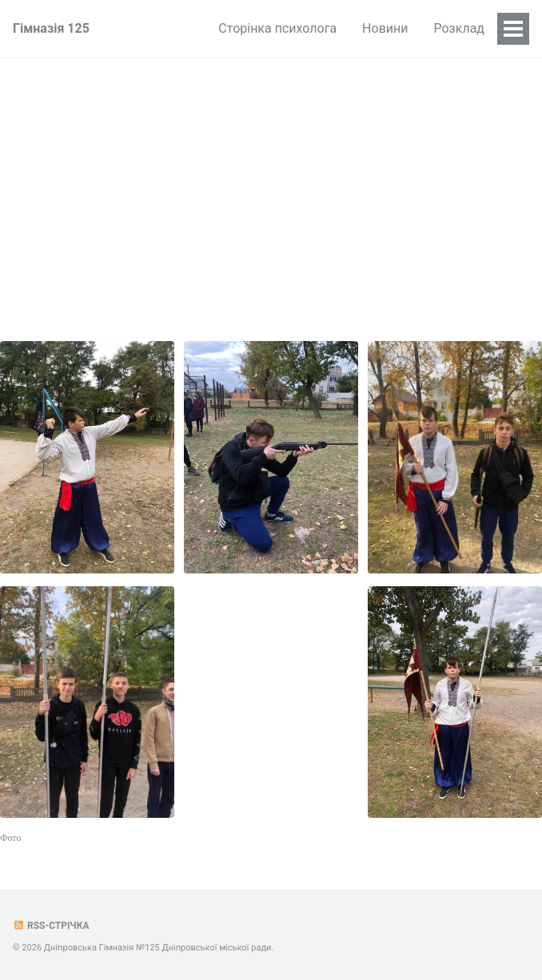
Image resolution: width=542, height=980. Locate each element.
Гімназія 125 (51, 28)
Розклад (460, 28)
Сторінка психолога (277, 28)
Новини (385, 28)
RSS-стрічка (51, 926)
